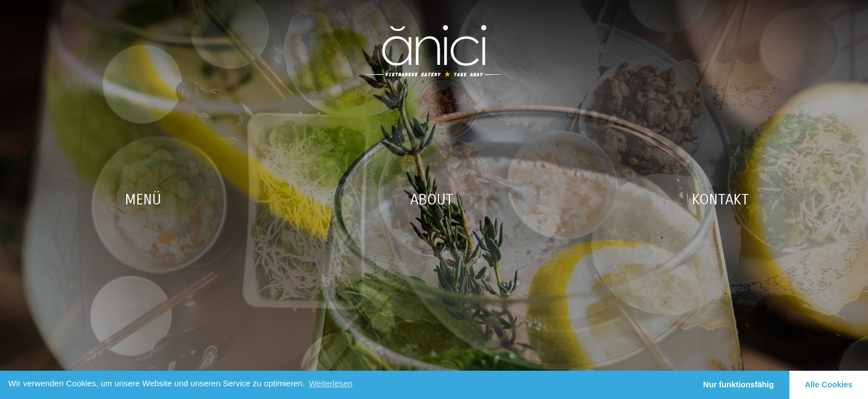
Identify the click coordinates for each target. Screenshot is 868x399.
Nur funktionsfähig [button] (738, 385)
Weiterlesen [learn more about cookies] (331, 383)
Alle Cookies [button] (829, 385)
